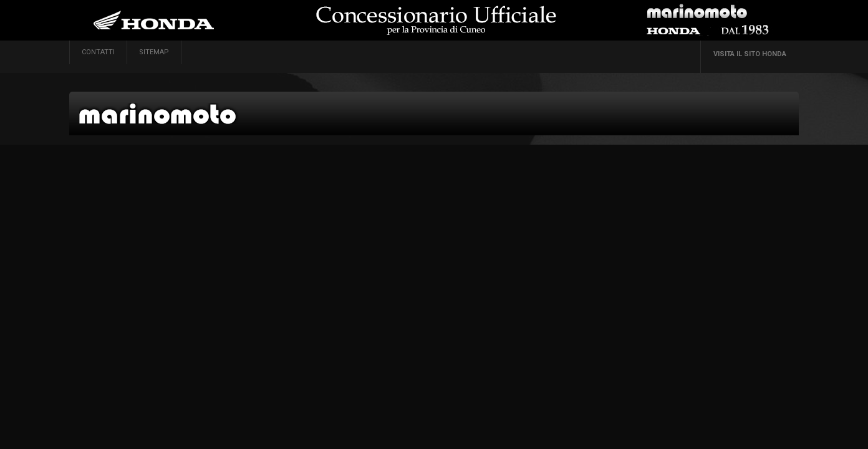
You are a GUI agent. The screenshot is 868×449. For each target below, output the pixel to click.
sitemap (154, 52)
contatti (98, 52)
